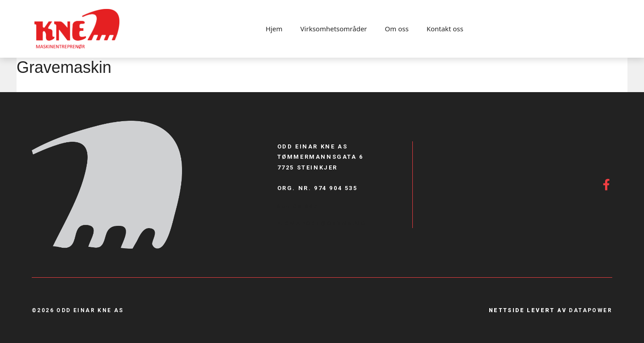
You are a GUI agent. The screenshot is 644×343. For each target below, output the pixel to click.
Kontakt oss (445, 29)
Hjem (274, 29)
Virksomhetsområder (334, 29)
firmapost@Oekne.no (322, 223)
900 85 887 (298, 206)
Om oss (397, 29)
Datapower (591, 310)
